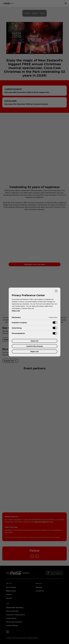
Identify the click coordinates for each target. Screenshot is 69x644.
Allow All (35, 341)
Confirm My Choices (35, 346)
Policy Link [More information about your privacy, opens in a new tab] (16, 311)
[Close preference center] (56, 291)
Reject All (35, 351)
